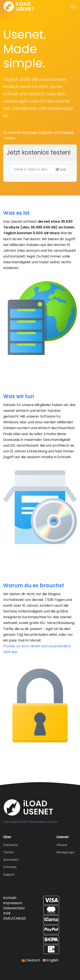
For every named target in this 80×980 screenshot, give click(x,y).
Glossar (62, 845)
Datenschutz (14, 908)
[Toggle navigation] (73, 6)
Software (10, 867)
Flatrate (46, 132)
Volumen (30, 132)
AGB (7, 913)
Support (9, 874)
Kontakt (10, 898)
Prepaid (67, 132)
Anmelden (11, 860)
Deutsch (31, 960)
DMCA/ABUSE (15, 918)
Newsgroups (65, 852)
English (51, 960)
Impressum (13, 903)
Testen (8, 852)
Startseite (10, 845)
